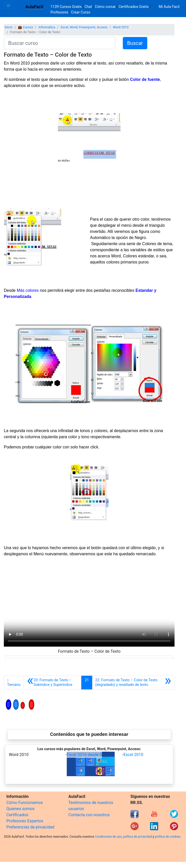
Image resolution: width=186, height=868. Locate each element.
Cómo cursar (105, 7)
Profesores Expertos (25, 821)
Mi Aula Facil (169, 7)
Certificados (17, 815)
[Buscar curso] (59, 43)
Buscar (135, 43)
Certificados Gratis (134, 7)
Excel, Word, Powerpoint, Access (84, 27)
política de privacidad (137, 837)
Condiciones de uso (108, 837)
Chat (88, 7)
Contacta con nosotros (89, 815)
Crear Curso (81, 12)
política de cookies (168, 837)
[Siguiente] (133, 683)
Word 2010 (121, 27)
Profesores (59, 12)
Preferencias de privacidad (30, 827)
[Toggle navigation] (8, 5)
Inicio (9, 27)
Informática (47, 27)
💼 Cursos (25, 27)
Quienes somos (21, 809)
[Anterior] (53, 683)
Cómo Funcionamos (25, 803)
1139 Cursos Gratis (67, 7)
